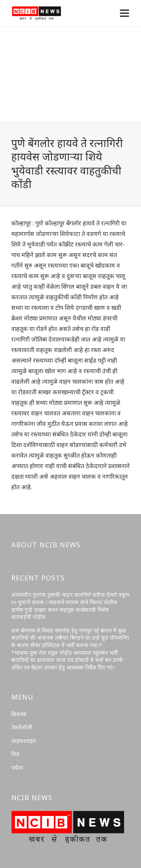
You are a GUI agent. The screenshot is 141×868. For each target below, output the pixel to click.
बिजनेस (19, 714)
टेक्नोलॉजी (22, 727)
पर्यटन (17, 768)
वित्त (15, 754)
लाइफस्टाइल (24, 741)
